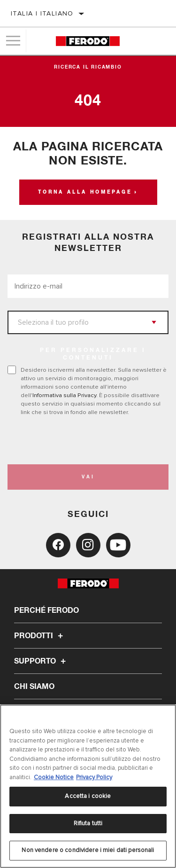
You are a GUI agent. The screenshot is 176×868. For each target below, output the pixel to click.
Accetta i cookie (88, 796)
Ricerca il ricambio (88, 67)
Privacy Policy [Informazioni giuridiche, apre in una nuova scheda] (94, 777)
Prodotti (40, 636)
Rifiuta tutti (88, 823)
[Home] (88, 41)
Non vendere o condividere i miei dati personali (88, 850)
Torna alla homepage (85, 192)
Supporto (41, 661)
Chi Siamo (34, 687)
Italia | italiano (42, 13)
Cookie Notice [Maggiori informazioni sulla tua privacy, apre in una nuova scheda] (54, 777)
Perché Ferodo (46, 610)
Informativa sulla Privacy (64, 395)
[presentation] (86, 440)
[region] (88, 786)
